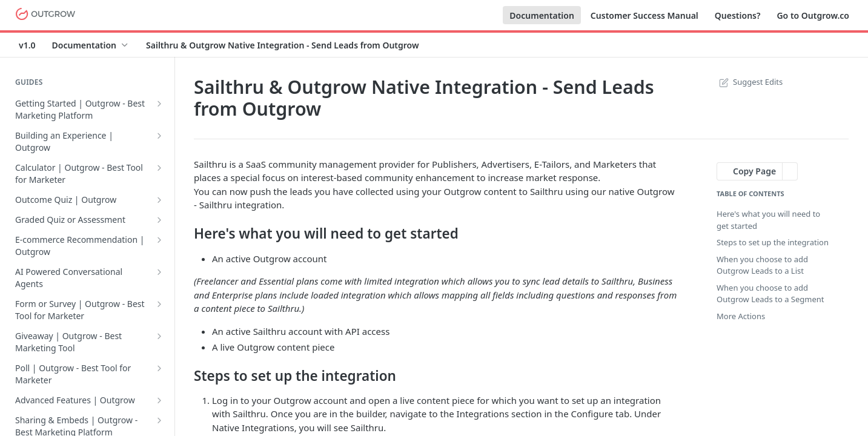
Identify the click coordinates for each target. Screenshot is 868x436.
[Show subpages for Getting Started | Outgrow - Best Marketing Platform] (159, 104)
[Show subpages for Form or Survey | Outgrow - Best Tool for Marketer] (159, 304)
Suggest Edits (750, 82)
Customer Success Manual (644, 15)
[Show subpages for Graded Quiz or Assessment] (159, 220)
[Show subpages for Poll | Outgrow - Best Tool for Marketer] (159, 368)
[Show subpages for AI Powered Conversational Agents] (159, 272)
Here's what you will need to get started (768, 220)
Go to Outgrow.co (813, 15)
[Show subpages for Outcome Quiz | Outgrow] (159, 200)
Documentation (542, 15)
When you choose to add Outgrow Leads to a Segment (770, 294)
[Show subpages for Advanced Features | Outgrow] (159, 400)
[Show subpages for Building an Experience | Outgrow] (159, 136)
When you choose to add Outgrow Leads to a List (762, 265)
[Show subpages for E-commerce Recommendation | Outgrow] (159, 240)
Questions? (738, 15)
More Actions (741, 316)
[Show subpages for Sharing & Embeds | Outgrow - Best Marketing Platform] (159, 420)
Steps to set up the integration (773, 242)
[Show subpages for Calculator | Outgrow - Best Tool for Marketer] (159, 168)
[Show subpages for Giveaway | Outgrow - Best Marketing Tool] (159, 336)
